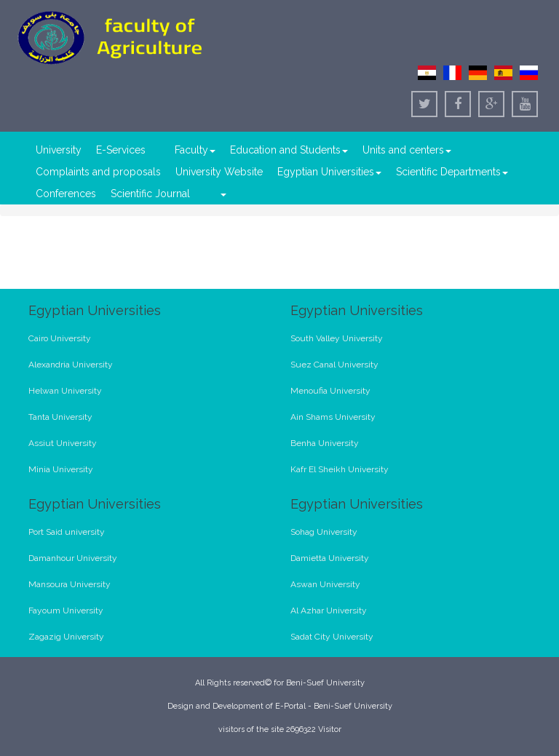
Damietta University (330, 558)
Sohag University (324, 532)
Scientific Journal (150, 194)
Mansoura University (70, 584)
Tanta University (60, 417)
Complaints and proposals (98, 172)
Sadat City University (332, 637)
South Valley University (337, 338)
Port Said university (67, 532)
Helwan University (65, 391)
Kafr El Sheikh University (340, 469)
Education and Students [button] (289, 150)
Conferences (66, 194)
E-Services (121, 150)
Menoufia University (330, 391)
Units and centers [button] (407, 150)
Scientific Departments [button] (452, 172)
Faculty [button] (195, 150)
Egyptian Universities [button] (329, 172)
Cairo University (60, 338)
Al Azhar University (329, 610)
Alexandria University (71, 365)
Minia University (61, 469)
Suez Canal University (334, 365)
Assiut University (63, 443)
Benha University (325, 443)
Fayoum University (66, 610)
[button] (223, 194)
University (59, 150)
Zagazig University (66, 637)
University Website (219, 172)
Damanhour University (73, 558)
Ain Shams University (333, 417)
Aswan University (325, 584)
